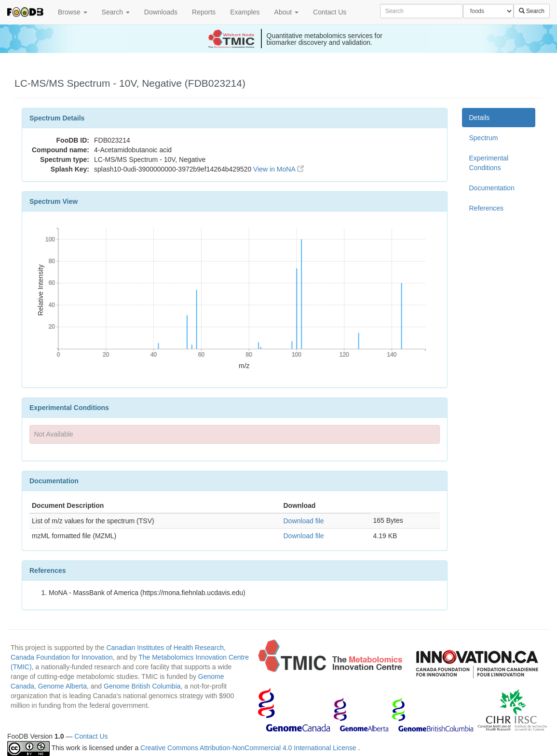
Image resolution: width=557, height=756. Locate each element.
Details (480, 118)
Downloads (161, 12)
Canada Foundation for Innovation (62, 657)
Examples (245, 12)
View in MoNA (278, 169)
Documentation (492, 188)
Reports (204, 12)
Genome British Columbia (142, 686)
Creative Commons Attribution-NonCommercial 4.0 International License (249, 748)
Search (116, 12)
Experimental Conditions (489, 163)
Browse (73, 12)
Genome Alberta (62, 686)
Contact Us (330, 12)
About (286, 12)
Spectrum (484, 138)
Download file (303, 521)
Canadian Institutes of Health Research (165, 648)
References (487, 208)
